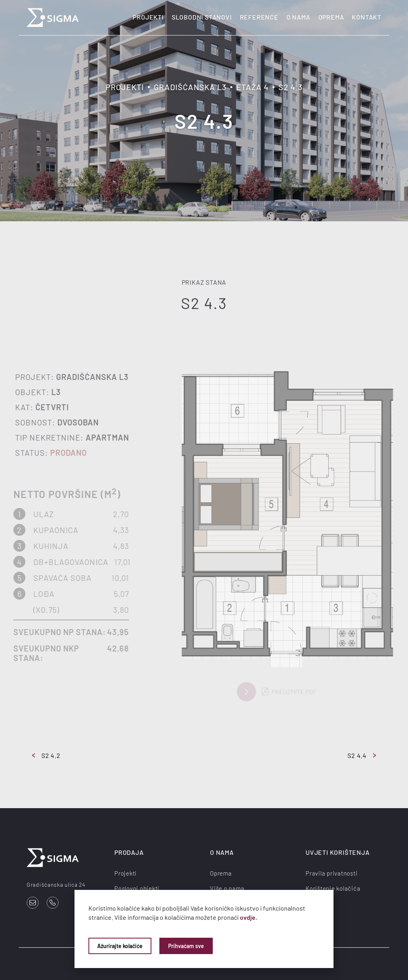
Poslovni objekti (137, 888)
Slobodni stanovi (202, 17)
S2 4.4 (362, 755)
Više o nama (227, 888)
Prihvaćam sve (186, 946)
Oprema (331, 17)
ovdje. (248, 917)
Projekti (148, 17)
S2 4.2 (46, 755)
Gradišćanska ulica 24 (56, 885)
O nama (298, 17)
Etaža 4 (252, 87)
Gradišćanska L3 (190, 87)
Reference (259, 17)
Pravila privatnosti (331, 873)
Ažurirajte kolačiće (120, 946)
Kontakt (367, 17)
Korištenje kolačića (333, 888)
